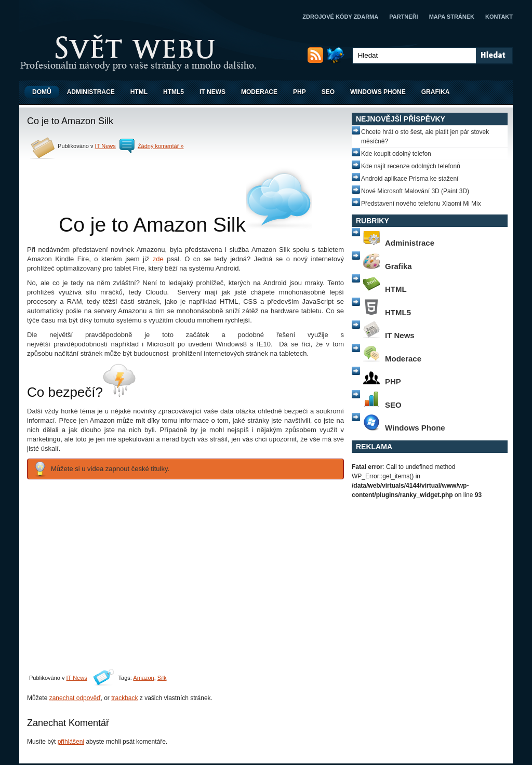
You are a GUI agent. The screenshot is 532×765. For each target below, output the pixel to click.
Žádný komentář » (161, 146)
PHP (300, 92)
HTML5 (174, 92)
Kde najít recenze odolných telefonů (411, 166)
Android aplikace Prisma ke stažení (410, 179)
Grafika (436, 92)
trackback (124, 698)
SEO (328, 92)
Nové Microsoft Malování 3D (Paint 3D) (415, 191)
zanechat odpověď (75, 698)
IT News (212, 92)
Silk (162, 678)
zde (158, 259)
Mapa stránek (452, 17)
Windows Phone (378, 92)
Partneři (403, 17)
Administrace (91, 92)
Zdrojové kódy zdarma (340, 17)
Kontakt (499, 17)
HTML (139, 92)
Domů (42, 92)
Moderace (259, 92)
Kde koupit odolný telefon (396, 154)
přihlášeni (71, 742)
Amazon (143, 678)
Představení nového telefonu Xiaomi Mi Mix (421, 204)
